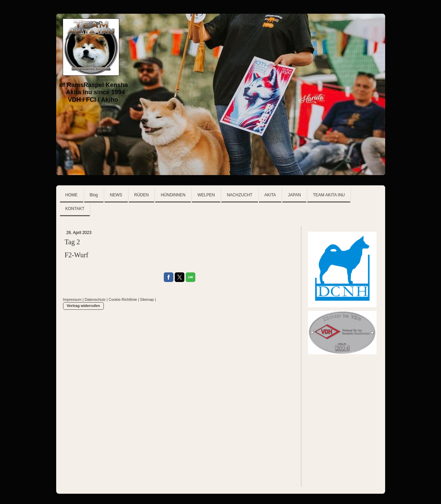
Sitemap (147, 299)
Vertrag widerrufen (83, 306)
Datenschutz (95, 299)
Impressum (72, 299)
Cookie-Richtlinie (123, 299)
